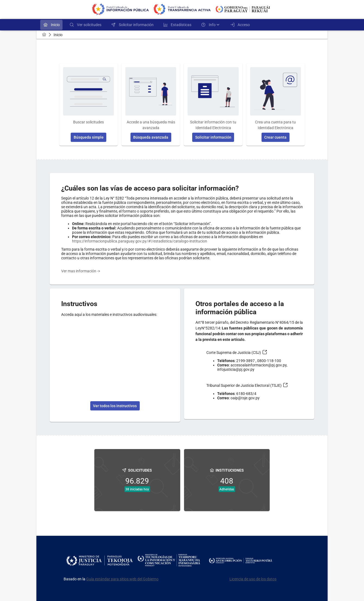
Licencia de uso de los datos (253, 579)
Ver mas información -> (81, 271)
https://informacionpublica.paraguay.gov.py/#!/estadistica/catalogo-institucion (140, 241)
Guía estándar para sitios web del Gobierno (122, 579)
